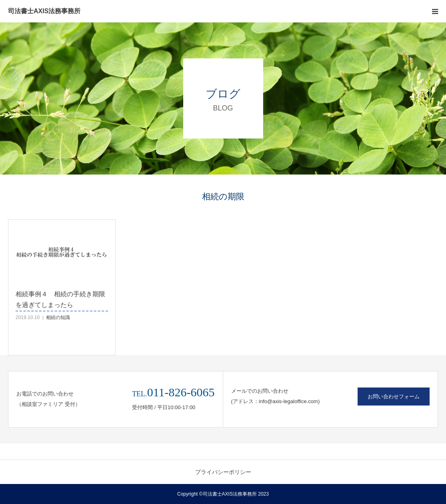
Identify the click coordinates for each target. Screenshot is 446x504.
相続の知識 (58, 317)
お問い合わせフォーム (394, 397)
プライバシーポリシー (223, 472)
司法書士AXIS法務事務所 (44, 11)
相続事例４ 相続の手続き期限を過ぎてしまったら (60, 299)
